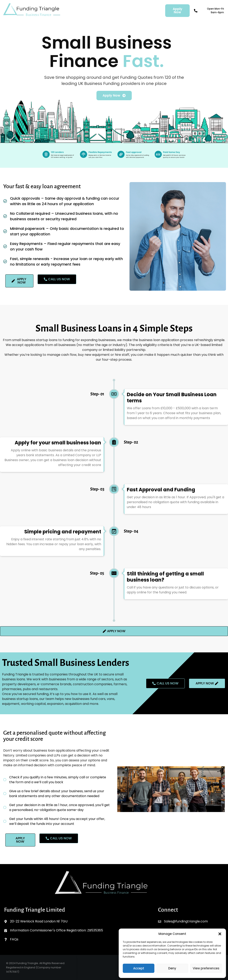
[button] (220, 934)
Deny (172, 968)
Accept (139, 968)
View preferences (206, 968)
